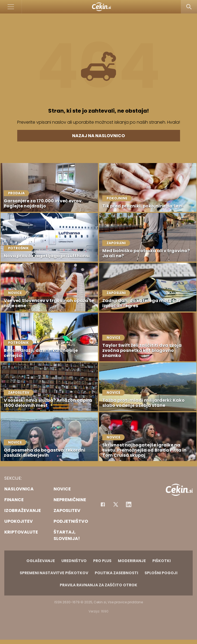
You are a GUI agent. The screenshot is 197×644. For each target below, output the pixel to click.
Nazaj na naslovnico (99, 136)
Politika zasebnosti (116, 573)
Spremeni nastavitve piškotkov (54, 573)
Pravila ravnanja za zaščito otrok (99, 585)
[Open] (11, 7)
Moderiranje (132, 561)
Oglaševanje (41, 561)
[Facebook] (103, 504)
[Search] (189, 7)
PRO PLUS (102, 561)
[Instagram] (129, 504)
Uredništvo (74, 561)
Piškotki (161, 561)
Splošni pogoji (161, 573)
